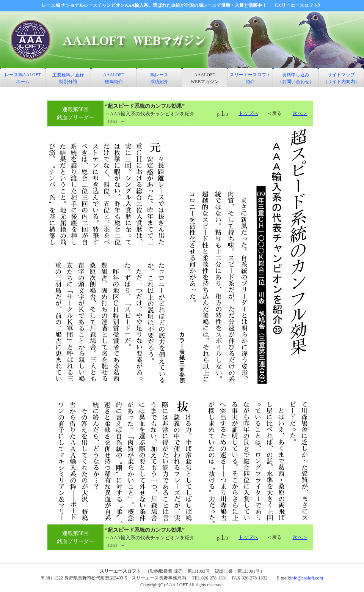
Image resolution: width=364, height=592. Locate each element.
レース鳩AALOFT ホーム (23, 78)
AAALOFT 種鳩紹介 (114, 78)
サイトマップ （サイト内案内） (341, 78)
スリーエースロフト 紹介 (250, 78)
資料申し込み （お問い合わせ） (296, 78)
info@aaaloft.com (307, 578)
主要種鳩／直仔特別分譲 (68, 78)
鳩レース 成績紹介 (159, 78)
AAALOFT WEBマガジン (205, 78)
